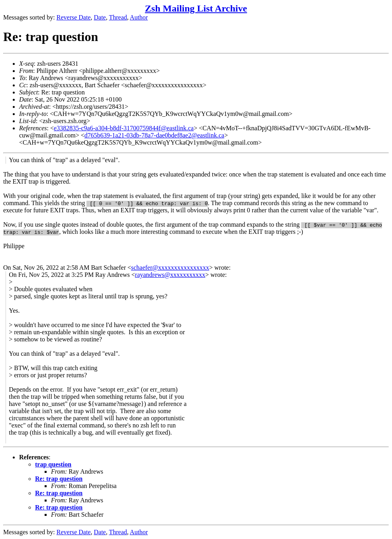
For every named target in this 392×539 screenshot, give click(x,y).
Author (139, 17)
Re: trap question (59, 479)
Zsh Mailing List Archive (196, 8)
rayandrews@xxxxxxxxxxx (170, 275)
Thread (118, 17)
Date (100, 17)
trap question (53, 464)
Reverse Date (74, 17)
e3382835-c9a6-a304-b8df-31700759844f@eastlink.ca (124, 128)
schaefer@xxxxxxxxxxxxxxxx (170, 268)
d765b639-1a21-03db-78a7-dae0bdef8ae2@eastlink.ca (154, 135)
